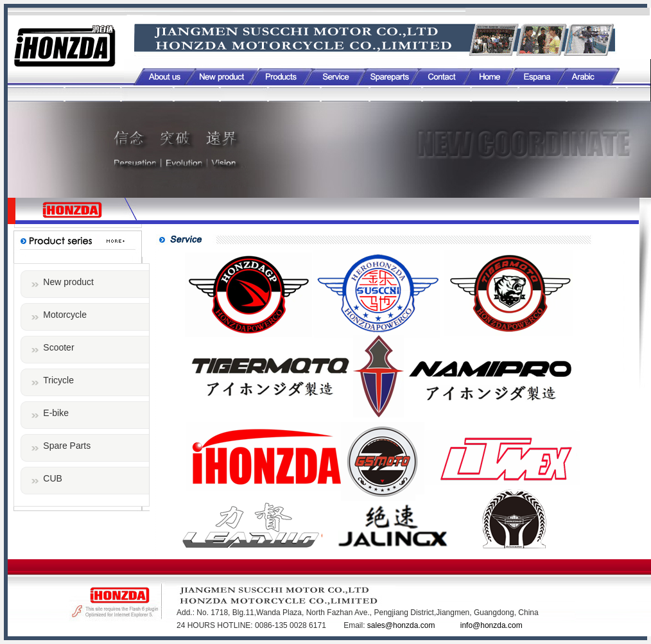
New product (68, 282)
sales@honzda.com (402, 625)
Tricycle (58, 380)
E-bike (56, 413)
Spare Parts (67, 446)
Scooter (58, 347)
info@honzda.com (491, 625)
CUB (53, 478)
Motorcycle (65, 315)
